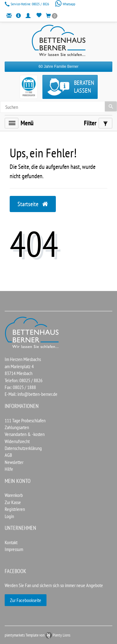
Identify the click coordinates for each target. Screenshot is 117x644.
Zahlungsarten (17, 427)
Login (9, 516)
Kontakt (11, 542)
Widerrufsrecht (17, 441)
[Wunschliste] (39, 16)
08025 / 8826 (27, 4)
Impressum (14, 549)
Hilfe (9, 469)
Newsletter (14, 462)
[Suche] (111, 106)
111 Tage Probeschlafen (25, 420)
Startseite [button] (33, 204)
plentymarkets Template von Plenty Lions (37, 635)
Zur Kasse (13, 502)
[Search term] (58, 107)
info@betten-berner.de (37, 394)
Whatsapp (65, 4)
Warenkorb (14, 495)
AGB (8, 455)
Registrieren (15, 509)
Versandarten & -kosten (25, 434)
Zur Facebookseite (26, 600)
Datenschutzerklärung (23, 448)
